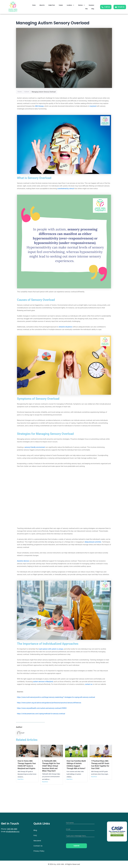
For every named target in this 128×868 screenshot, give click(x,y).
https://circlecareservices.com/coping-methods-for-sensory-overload (41, 714)
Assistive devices (23, 561)
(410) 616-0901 (12, 829)
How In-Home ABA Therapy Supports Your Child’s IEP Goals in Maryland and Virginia (27, 766)
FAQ (86, 9)
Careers (61, 5)
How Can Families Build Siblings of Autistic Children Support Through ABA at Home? (76, 766)
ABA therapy (39, 106)
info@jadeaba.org (13, 832)
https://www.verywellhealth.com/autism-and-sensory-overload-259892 (42, 708)
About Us (42, 5)
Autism (27, 92)
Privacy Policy (39, 851)
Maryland (37, 841)
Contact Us (38, 846)
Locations (70, 5)
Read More (20, 782)
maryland (93, 106)
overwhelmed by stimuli (66, 189)
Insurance (91, 5)
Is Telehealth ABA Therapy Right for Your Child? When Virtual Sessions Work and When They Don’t (52, 766)
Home (34, 5)
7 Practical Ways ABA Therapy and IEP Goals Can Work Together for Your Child (100, 766)
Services (81, 5)
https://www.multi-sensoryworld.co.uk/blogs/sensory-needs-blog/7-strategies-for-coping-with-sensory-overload (56, 697)
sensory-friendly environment (35, 447)
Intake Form (52, 5)
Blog (93, 9)
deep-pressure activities (93, 542)
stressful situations (65, 327)
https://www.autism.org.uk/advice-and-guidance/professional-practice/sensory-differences (49, 703)
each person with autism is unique (51, 649)
